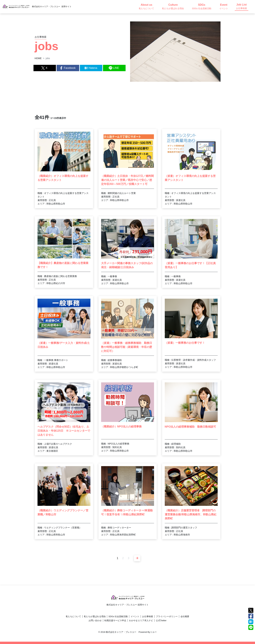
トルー (153, 632)
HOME (38, 58)
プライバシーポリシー (167, 616)
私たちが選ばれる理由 (95, 616)
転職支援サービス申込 (115, 620)
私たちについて (73, 616)
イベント (135, 616)
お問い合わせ (95, 620)
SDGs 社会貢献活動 (118, 616)
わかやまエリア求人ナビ (141, 620)
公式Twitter (161, 620)
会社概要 (185, 616)
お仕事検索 (148, 616)
